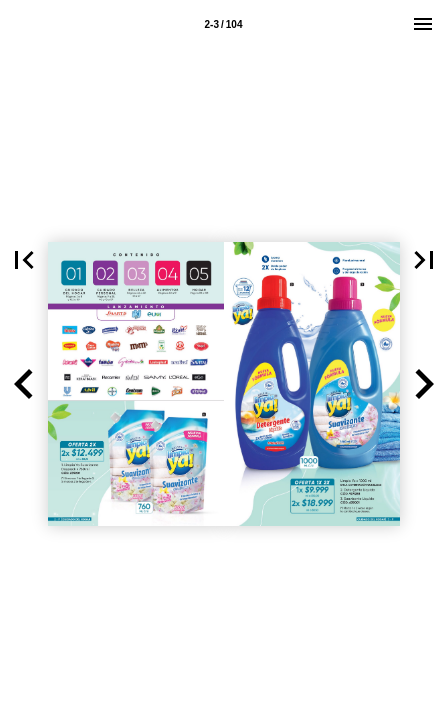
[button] (24, 384)
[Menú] (423, 24)
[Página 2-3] (224, 24)
